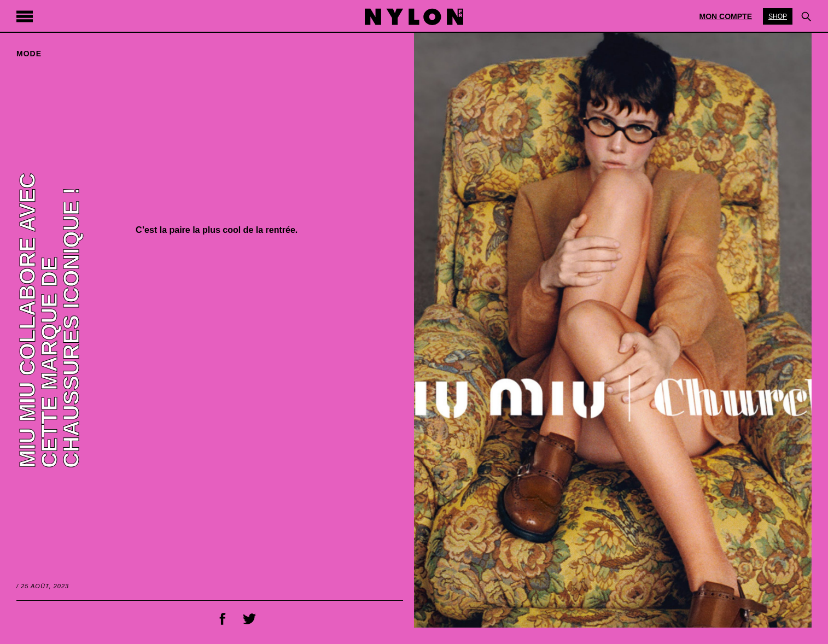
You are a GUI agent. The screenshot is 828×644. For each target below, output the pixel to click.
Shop (778, 16)
